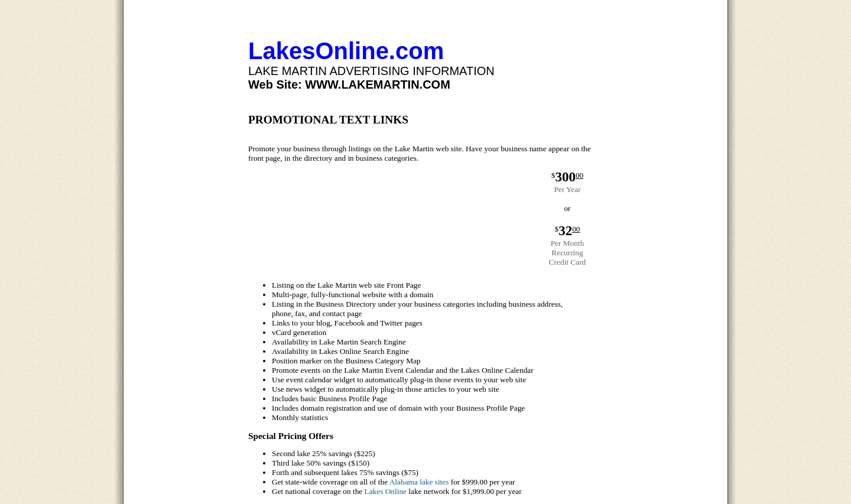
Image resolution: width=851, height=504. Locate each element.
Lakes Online (386, 491)
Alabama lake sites (419, 482)
